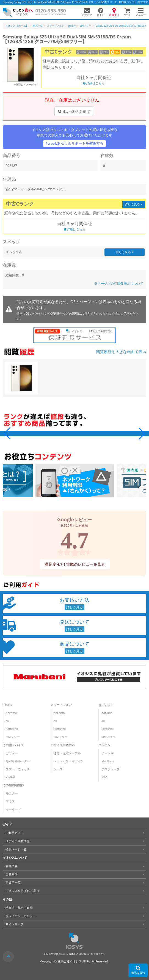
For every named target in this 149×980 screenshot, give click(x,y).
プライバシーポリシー (21, 916)
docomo (11, 713)
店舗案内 (12, 874)
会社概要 (12, 866)
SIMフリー (13, 737)
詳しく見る (134, 204)
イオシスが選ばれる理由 (22, 891)
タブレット (106, 705)
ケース (58, 769)
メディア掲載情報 (18, 841)
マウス (10, 801)
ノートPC (108, 753)
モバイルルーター (18, 761)
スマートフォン (61, 705)
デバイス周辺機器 (63, 745)
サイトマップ (15, 924)
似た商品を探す (74, 111)
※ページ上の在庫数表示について (119, 283)
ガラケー (12, 753)
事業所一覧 (13, 883)
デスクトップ (111, 769)
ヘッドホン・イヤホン (69, 761)
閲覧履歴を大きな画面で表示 (121, 352)
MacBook (108, 761)
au (7, 721)
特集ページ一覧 (16, 849)
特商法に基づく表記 (19, 908)
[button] (142, 433)
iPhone (7, 705)
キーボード (13, 809)
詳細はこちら (94, 83)
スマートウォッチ (18, 769)
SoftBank (12, 729)
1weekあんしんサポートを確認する (74, 143)
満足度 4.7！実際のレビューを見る (74, 564)
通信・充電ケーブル (67, 753)
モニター (12, 793)
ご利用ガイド (15, 833)
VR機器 (11, 777)
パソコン (104, 745)
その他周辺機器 (13, 785)
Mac (104, 777)
